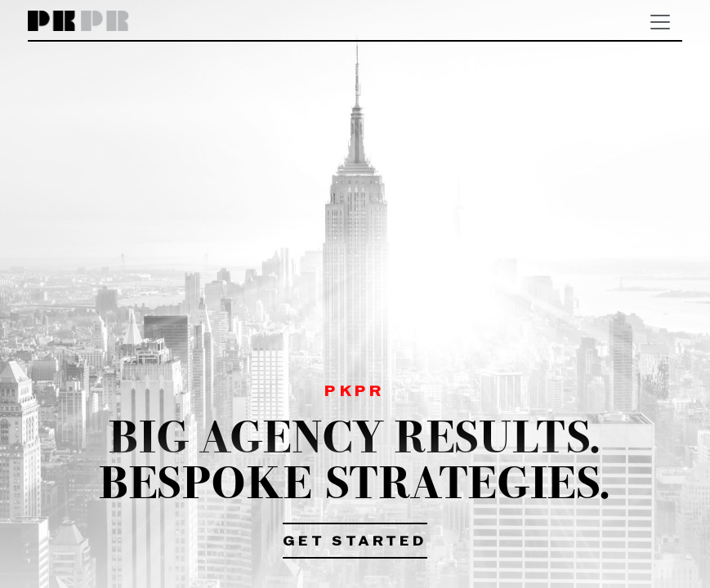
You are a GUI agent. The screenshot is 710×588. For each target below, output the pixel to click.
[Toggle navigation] (660, 22)
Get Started (355, 542)
